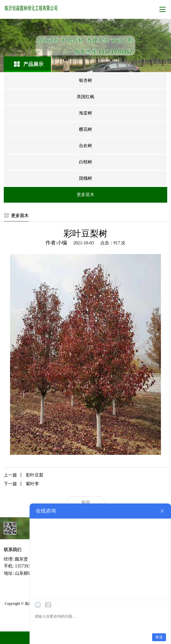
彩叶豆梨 (24, 475)
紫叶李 (21, 484)
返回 (85, 503)
